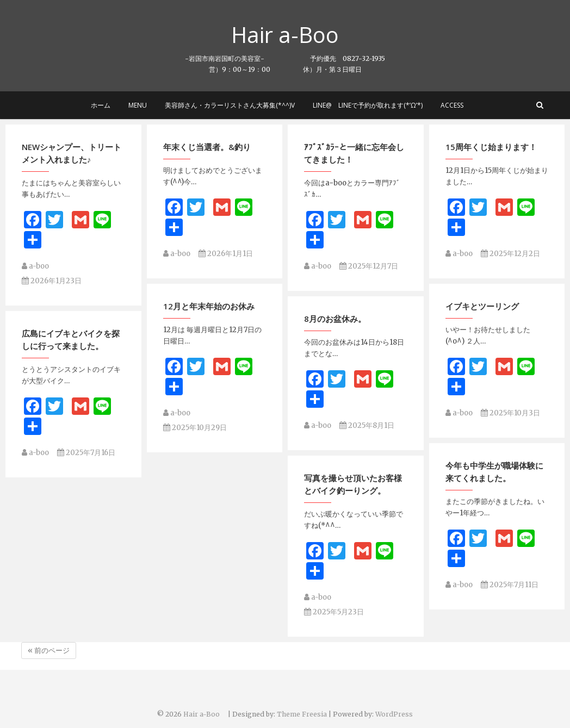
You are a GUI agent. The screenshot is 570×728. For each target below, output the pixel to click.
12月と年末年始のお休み (209, 282)
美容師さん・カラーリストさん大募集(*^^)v (230, 105)
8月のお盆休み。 (335, 294)
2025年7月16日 (86, 428)
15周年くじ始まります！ (491, 151)
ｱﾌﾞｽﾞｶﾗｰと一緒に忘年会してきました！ (354, 157)
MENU (138, 105)
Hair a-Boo (296, 35)
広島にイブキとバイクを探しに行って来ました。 (71, 315)
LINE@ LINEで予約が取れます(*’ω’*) (368, 105)
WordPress (394, 714)
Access (452, 105)
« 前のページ (49, 651)
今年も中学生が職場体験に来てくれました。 (494, 418)
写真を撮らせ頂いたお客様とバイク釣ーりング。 (353, 431)
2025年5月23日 (334, 559)
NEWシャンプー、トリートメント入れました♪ (72, 157)
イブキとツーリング (482, 281)
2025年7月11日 (510, 531)
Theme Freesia (302, 714)
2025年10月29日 (195, 403)
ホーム (101, 105)
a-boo (35, 270)
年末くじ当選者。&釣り (207, 151)
